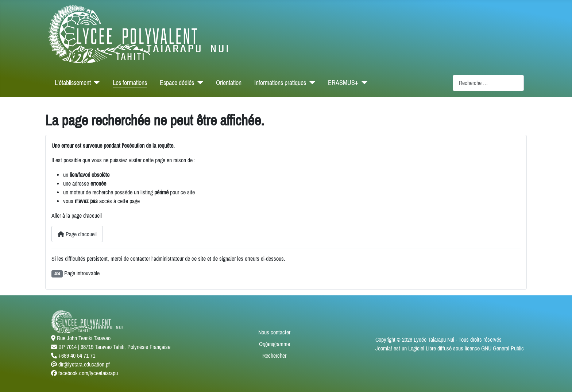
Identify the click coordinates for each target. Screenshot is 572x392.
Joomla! (384, 348)
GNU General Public (503, 348)
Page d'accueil (77, 234)
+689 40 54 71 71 (77, 356)
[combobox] (488, 83)
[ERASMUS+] (363, 83)
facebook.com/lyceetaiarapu (88, 373)
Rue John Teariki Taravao (84, 338)
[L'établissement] (95, 83)
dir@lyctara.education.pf (84, 364)
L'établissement (73, 83)
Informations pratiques (280, 83)
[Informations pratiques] (311, 83)
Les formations (130, 83)
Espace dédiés (177, 83)
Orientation (229, 83)
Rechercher (274, 356)
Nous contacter (274, 332)
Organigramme (275, 344)
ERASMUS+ (343, 83)
